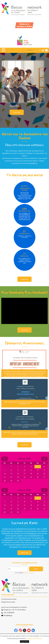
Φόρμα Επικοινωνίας (8, 602)
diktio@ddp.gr (7, 616)
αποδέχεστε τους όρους (28, 573)
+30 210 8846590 (8, 613)
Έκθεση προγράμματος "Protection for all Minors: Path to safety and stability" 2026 (24, 403)
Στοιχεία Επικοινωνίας (9, 599)
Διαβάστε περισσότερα (34, 638)
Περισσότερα (17, 112)
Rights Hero (15, 106)
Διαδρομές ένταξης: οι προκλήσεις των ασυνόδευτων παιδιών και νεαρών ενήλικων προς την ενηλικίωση (25, 433)
